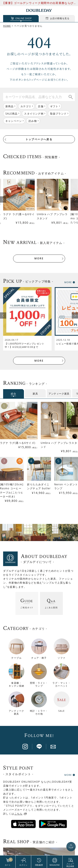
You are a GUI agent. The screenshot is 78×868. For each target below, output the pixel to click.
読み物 (33, 121)
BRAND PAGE (37, 848)
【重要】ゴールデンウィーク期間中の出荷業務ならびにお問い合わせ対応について (38, 3)
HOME (7, 26)
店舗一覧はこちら (39, 794)
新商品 (10, 106)
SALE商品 (11, 114)
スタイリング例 (34, 114)
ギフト (54, 106)
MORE (39, 258)
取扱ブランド (58, 114)
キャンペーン (14, 121)
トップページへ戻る (39, 139)
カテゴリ (26, 106)
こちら (19, 709)
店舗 (41, 106)
